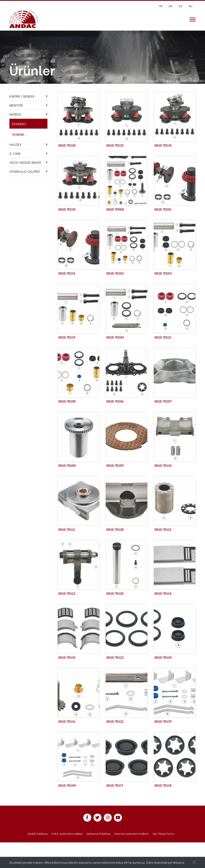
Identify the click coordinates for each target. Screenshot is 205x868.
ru (191, 6)
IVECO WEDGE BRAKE (25, 162)
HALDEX (16, 144)
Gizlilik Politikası (38, 834)
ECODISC (18, 134)
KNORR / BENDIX (22, 96)
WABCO (15, 114)
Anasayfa (152, 81)
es (181, 6)
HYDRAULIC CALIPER (25, 171)
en (171, 6)
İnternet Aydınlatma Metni (132, 834)
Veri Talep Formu (163, 834)
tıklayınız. (179, 862)
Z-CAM (15, 153)
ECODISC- (20, 124)
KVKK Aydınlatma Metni (67, 834)
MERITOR (16, 105)
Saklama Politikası (98, 834)
